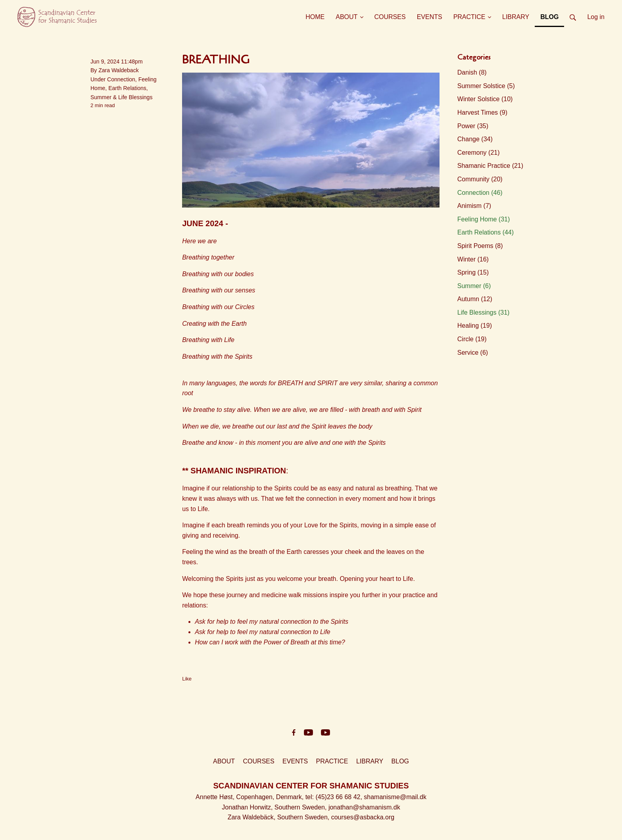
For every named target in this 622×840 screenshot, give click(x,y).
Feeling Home (484, 219)
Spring (473, 272)
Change (475, 139)
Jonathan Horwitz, (248, 807)
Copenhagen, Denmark (269, 797)
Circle (472, 339)
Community (480, 179)
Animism (474, 206)
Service (473, 353)
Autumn (475, 299)
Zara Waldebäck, (252, 817)
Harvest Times (482, 112)
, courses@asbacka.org (361, 817)
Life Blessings (135, 97)
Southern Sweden (300, 807)
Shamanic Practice (490, 166)
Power (473, 126)
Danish (472, 72)
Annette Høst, (216, 797)
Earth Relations (127, 88)
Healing (475, 326)
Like (187, 679)
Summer (101, 97)
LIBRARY (370, 761)
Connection (121, 79)
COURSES (259, 761)
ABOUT (224, 761)
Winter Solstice (485, 99)
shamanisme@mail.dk (395, 797)
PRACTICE (332, 761)
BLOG (400, 761)
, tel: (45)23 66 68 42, (333, 797)
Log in (596, 17)
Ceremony (479, 153)
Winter (473, 259)
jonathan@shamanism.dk (364, 807)
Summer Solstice (486, 86)
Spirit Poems (480, 246)
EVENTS (295, 761)
